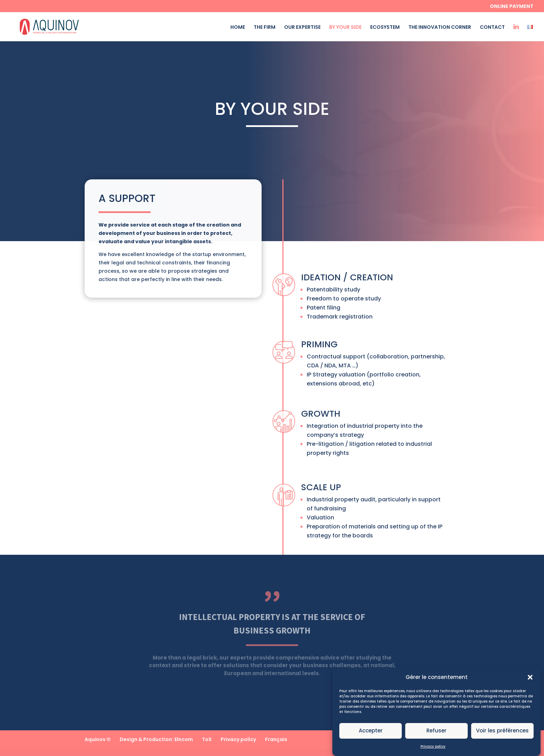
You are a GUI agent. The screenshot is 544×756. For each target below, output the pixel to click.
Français (276, 739)
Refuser (436, 737)
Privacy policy (433, 753)
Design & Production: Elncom (156, 739)
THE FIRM (265, 28)
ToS (207, 739)
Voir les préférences (502, 737)
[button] (530, 683)
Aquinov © (98, 739)
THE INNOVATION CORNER (440, 28)
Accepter (371, 737)
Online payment (512, 7)
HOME (238, 28)
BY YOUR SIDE (345, 28)
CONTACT (492, 28)
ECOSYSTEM (385, 28)
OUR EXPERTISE (302, 28)
